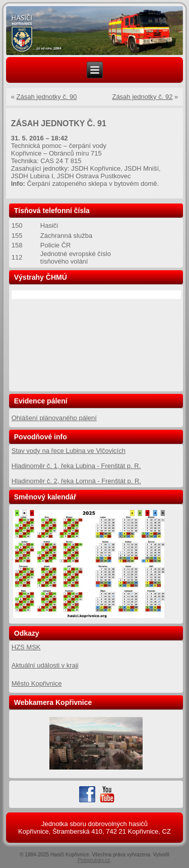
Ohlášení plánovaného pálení (54, 418)
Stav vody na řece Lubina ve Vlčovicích (69, 451)
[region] (95, 31)
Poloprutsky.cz (94, 860)
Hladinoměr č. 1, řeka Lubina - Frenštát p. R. (76, 466)
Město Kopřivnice (37, 683)
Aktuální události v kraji (45, 665)
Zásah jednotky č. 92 (142, 97)
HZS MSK (26, 647)
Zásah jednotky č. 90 (47, 97)
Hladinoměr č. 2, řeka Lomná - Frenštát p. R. (76, 481)
